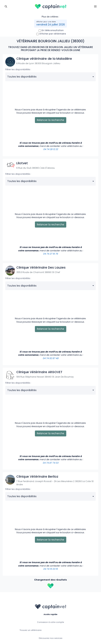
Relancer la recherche (50, 120)
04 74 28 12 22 (51, 149)
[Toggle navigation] (6, 6)
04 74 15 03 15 (50, 569)
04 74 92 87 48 (51, 358)
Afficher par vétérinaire (53, 34)
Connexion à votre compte (50, 622)
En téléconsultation (53, 30)
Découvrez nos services (51, 638)
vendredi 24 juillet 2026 (51, 25)
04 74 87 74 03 (50, 463)
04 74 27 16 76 (50, 254)
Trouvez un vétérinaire (31, 630)
